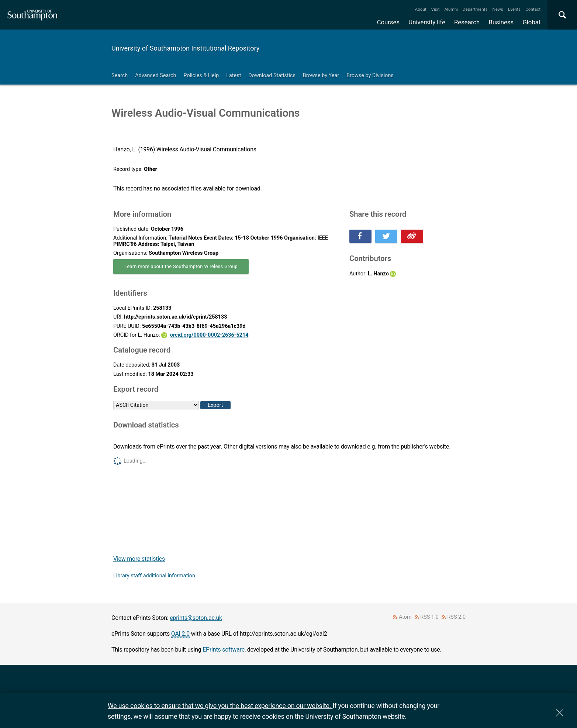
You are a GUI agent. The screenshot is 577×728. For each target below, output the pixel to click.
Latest (234, 75)
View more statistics (139, 559)
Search (120, 75)
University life (427, 22)
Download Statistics (272, 75)
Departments (475, 9)
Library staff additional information (154, 576)
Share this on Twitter (386, 236)
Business (501, 22)
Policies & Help (201, 75)
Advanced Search (156, 75)
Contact (533, 9)
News (497, 9)
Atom (405, 617)
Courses (388, 22)
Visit (436, 9)
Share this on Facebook (360, 236)
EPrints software (224, 650)
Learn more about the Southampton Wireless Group (181, 266)
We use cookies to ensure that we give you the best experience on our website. (220, 706)
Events (514, 9)
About (421, 9)
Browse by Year (321, 75)
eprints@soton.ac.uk (196, 618)
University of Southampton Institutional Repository (185, 48)
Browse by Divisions (370, 75)
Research (467, 22)
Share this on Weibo (412, 236)
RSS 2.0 (457, 617)
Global (531, 22)
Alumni (451, 9)
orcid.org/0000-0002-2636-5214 (209, 335)
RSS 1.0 (429, 617)
